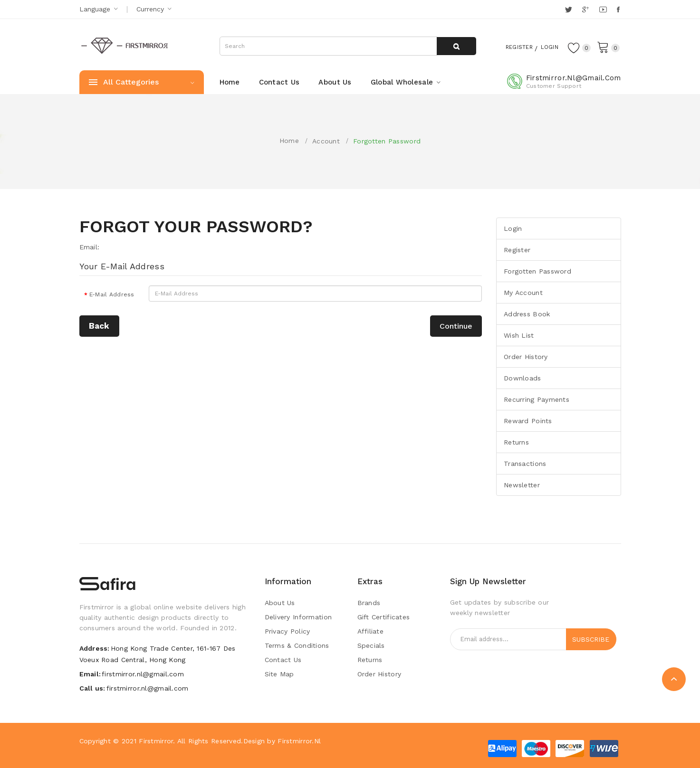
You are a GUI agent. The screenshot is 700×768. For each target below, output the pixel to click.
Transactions (525, 464)
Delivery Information (298, 617)
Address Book (527, 314)
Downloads (523, 378)
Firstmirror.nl (299, 741)
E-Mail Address (112, 294)
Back (99, 326)
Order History (526, 357)
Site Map (279, 674)
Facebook (619, 9)
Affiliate (371, 631)
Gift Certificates (384, 617)
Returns (516, 442)
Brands (369, 603)
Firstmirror (156, 741)
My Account (523, 293)
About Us (280, 603)
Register (509, 47)
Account (326, 141)
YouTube (604, 9)
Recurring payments (537, 399)
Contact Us (283, 660)
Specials (371, 645)
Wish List (519, 335)
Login (545, 47)
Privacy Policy (288, 631)
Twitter (569, 9)
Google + (586, 9)
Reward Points (528, 421)
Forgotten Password (387, 141)
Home (289, 141)
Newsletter (522, 485)
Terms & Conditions (297, 645)
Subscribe (591, 639)
